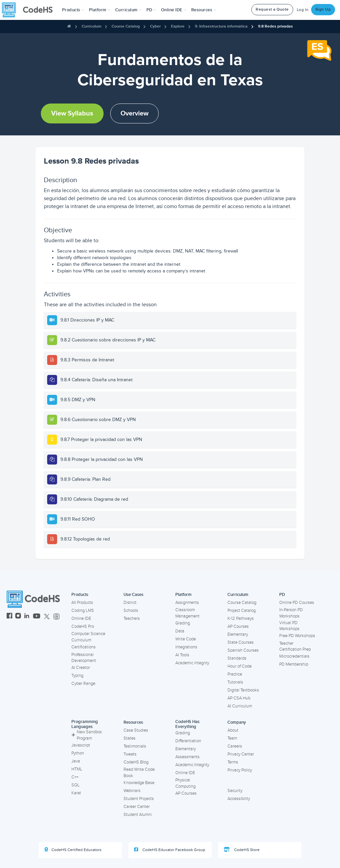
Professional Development (84, 658)
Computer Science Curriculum (88, 637)
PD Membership (294, 664)
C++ (75, 777)
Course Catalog (126, 26)
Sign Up (323, 9)
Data (180, 631)
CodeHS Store (242, 850)
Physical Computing (185, 783)
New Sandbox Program (87, 735)
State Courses (241, 642)
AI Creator (81, 668)
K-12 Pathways (241, 618)
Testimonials (135, 746)
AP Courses (238, 626)
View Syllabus (72, 113)
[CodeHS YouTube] (37, 617)
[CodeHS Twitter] (47, 617)
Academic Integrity (192, 663)
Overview (134, 113)
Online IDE (81, 618)
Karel (76, 793)
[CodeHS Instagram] (18, 617)
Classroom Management (187, 613)
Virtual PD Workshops (289, 626)
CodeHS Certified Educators (73, 850)
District (130, 603)
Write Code (186, 639)
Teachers (132, 618)
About (233, 730)
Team (232, 738)
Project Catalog (242, 611)
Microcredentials (294, 656)
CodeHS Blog (136, 762)
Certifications (84, 647)
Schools (131, 611)
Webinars (132, 791)
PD (282, 595)
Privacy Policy (240, 770)
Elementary (238, 634)
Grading (183, 623)
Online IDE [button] (174, 10)
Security (235, 791)
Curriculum (91, 26)
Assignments (187, 603)
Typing (77, 676)
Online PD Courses (297, 603)
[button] (73, 10)
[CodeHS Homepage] (30, 10)
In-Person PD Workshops (291, 613)
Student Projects (139, 799)
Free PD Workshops (297, 636)
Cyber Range (83, 684)
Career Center (137, 807)
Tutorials (235, 682)
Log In (303, 10)
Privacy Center (241, 754)
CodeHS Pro (83, 626)
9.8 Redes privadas (275, 26)
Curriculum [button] (128, 10)
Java (76, 761)
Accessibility (239, 799)
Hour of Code (240, 666)
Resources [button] (204, 10)
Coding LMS (83, 611)
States (129, 738)
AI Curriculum (240, 706)
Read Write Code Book (139, 773)
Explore (178, 26)
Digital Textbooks (243, 690)
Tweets (130, 754)
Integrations (186, 647)
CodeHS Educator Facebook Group (170, 850)
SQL (76, 785)
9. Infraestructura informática (221, 26)
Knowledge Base (139, 783)
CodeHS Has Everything (187, 724)
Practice (235, 674)
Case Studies (136, 730)
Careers (235, 746)
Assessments (187, 757)
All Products (82, 603)
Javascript (81, 745)
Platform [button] (100, 10)
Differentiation (188, 741)
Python (78, 753)
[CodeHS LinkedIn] (27, 617)
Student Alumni (138, 815)
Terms (233, 762)
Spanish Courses (243, 650)
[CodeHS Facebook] (9, 617)
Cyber (155, 26)
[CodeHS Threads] (56, 617)
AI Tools (182, 655)
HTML (77, 769)
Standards (237, 658)
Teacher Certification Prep (295, 647)
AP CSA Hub (239, 698)
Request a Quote (272, 9)
